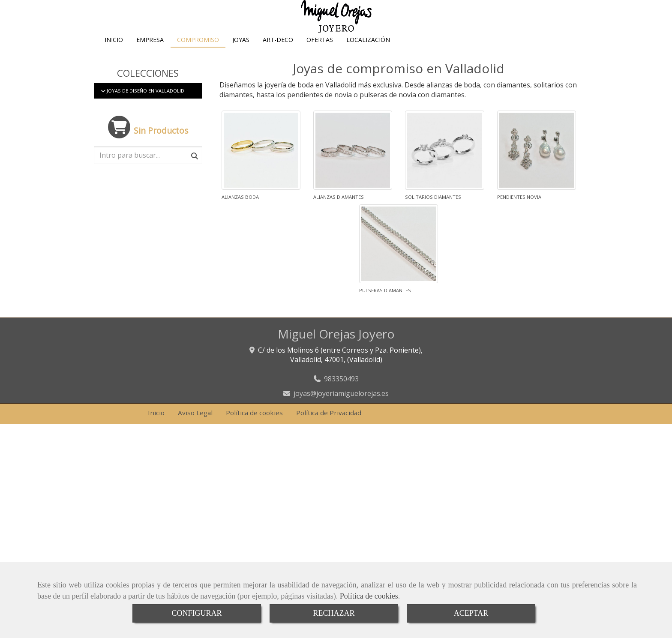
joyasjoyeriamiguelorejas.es (341, 415)
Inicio (156, 434)
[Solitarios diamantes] (444, 171)
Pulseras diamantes (385, 312)
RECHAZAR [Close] (334, 613)
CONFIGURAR (196, 613)
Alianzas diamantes (339, 218)
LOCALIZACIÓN (368, 57)
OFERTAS (320, 57)
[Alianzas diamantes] (353, 171)
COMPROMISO (198, 57)
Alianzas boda (240, 218)
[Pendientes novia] (537, 171)
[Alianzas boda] (261, 171)
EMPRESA (150, 57)
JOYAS (241, 57)
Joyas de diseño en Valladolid (145, 112)
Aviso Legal (195, 434)
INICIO (114, 57)
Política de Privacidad (329, 434)
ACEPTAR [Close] (471, 613)
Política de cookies (369, 596)
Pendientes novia (519, 218)
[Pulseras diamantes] (399, 265)
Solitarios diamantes (433, 218)
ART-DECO (278, 57)
